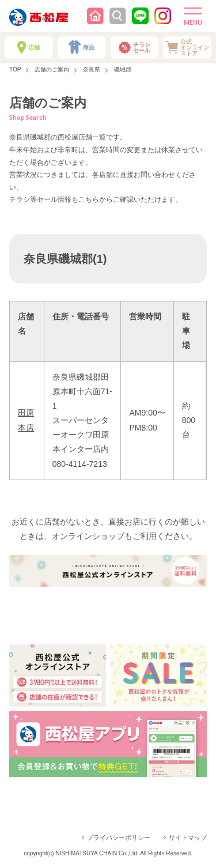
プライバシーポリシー (119, 837)
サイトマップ (188, 837)
